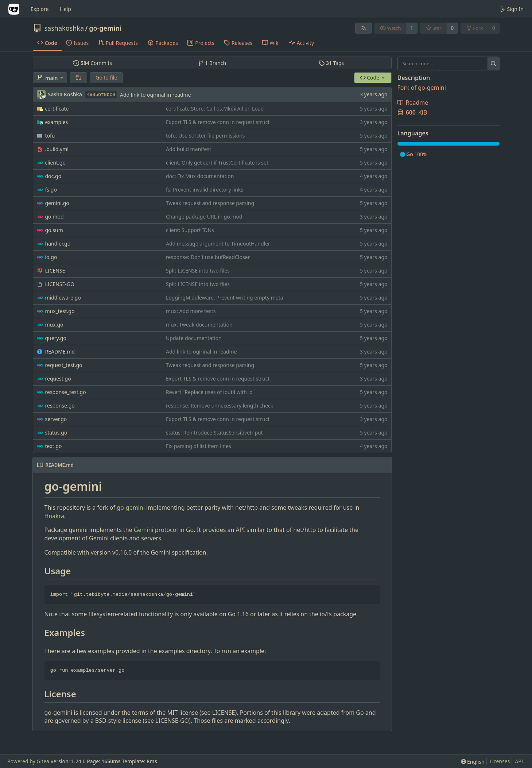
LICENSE (55, 271)
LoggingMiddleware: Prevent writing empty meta (225, 298)
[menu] (473, 762)
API (519, 761)
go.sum (54, 230)
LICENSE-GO (60, 284)
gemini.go (57, 203)
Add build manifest (189, 149)
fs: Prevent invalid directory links (205, 190)
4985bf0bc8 (101, 95)
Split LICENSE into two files (198, 271)
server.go (56, 419)
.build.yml (57, 149)
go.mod (55, 217)
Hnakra (55, 516)
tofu (50, 136)
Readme (413, 103)
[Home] (14, 9)
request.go (58, 379)
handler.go (58, 244)
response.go (60, 406)
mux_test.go (60, 311)
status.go (56, 433)
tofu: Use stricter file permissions (205, 136)
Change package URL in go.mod (204, 217)
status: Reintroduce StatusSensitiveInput (214, 433)
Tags (331, 63)
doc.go (53, 176)
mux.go (54, 325)
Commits (93, 63)
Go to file (106, 78)
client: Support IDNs (190, 230)
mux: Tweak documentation (199, 325)
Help (65, 9)
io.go (51, 257)
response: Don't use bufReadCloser (208, 257)
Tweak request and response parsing (210, 203)
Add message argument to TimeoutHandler (218, 244)
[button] (78, 78)
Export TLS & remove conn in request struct (218, 122)
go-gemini (105, 28)
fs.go (51, 190)
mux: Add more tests (191, 311)
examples (57, 122)
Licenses (500, 761)
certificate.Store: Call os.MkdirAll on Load (215, 109)
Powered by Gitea (28, 761)
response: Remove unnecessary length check (220, 406)
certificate (57, 109)
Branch (212, 63)
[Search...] (494, 63)
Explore (40, 9)
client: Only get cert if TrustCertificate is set (217, 163)
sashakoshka (64, 28)
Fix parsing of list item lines (199, 446)
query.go (56, 338)
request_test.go (64, 365)
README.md (60, 352)
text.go (54, 446)
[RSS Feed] (364, 28)
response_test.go (66, 392)
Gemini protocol (156, 530)
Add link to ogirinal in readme (156, 95)
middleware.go (63, 298)
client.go (55, 163)
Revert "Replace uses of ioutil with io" (210, 392)
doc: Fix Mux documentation (200, 176)
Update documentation (194, 338)
